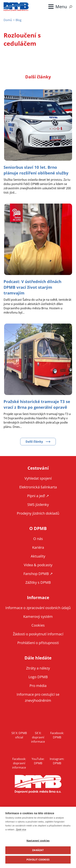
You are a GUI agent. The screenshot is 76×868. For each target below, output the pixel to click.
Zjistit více (21, 830)
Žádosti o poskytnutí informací (38, 634)
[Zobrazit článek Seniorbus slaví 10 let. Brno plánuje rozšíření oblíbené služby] (36, 170)
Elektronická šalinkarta (38, 487)
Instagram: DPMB (57, 761)
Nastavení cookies (38, 841)
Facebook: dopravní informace (19, 763)
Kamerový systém (38, 616)
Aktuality (38, 556)
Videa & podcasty (38, 565)
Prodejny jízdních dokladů (38, 513)
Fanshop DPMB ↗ (38, 574)
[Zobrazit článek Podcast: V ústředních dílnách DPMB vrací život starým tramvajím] (32, 287)
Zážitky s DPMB (38, 582)
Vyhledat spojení (38, 478)
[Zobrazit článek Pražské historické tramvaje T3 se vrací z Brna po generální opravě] (37, 404)
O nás (38, 539)
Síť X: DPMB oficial (19, 735)
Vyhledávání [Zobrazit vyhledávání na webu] (71, 7)
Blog (19, 20)
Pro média (38, 686)
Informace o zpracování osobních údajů (38, 608)
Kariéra (38, 547)
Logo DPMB (38, 677)
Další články (34, 442)
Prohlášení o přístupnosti (38, 643)
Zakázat (38, 850)
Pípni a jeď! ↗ (38, 496)
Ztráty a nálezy (38, 668)
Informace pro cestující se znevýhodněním (38, 697)
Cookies (38, 625)
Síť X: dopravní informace (38, 737)
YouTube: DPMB (38, 761)
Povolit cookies (38, 860)
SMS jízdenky (38, 505)
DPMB (38, 784)
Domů (8, 20)
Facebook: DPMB (57, 735)
